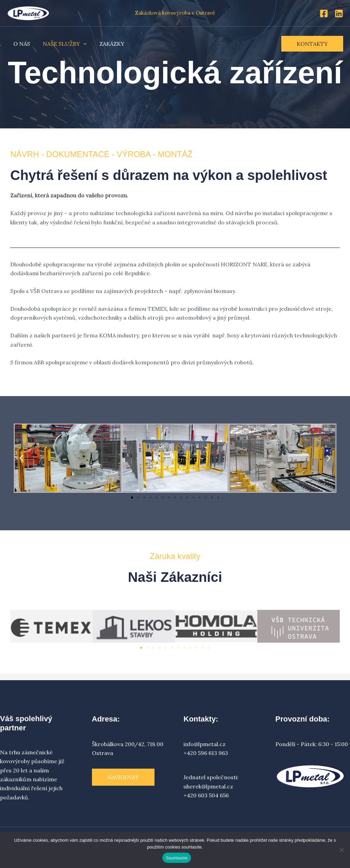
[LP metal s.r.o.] (28, 12)
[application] (81, 44)
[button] (312, 44)
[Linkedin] (339, 13)
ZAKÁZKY (107, 44)
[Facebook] (324, 13)
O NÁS (21, 44)
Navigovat (123, 777)
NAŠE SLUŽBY (62, 44)
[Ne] (341, 850)
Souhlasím (177, 858)
